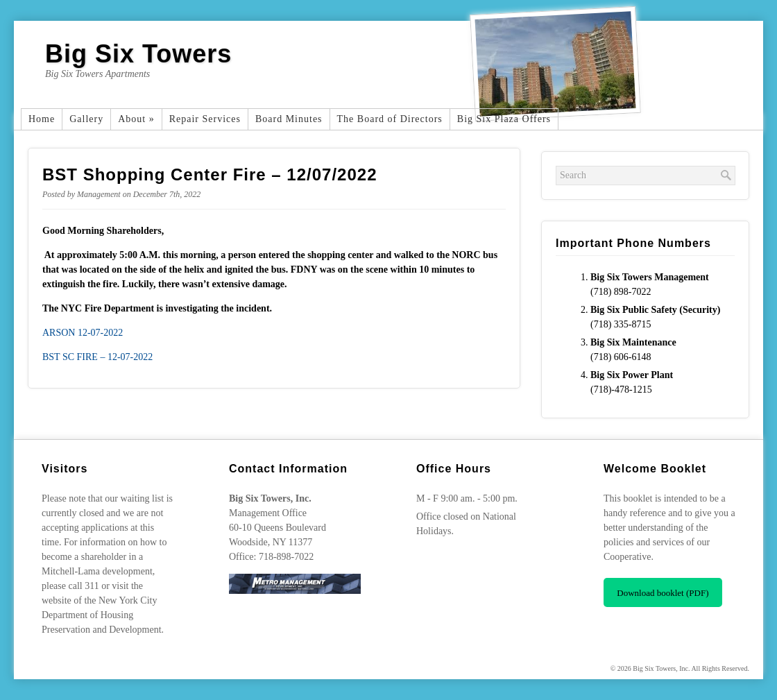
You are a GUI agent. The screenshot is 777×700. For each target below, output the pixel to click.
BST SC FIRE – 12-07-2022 (97, 357)
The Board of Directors (390, 119)
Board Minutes (289, 119)
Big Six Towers (138, 54)
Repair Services (205, 119)
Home (42, 119)
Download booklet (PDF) (663, 593)
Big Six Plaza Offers (504, 119)
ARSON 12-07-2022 (83, 333)
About (136, 119)
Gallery (86, 119)
